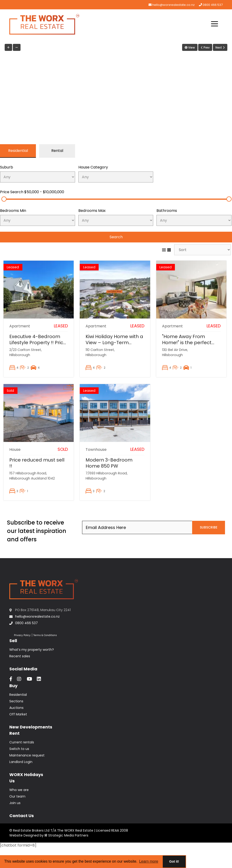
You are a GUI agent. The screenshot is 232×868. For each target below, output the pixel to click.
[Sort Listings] (203, 250)
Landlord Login (21, 762)
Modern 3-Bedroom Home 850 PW (109, 463)
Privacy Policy (22, 635)
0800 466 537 (211, 5)
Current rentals (22, 742)
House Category (93, 167)
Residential (18, 695)
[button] (215, 24)
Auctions (16, 708)
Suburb (7, 167)
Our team (17, 796)
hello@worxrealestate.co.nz (172, 5)
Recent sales (20, 656)
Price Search (32, 192)
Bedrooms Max (92, 211)
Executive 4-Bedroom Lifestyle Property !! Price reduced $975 (38, 343)
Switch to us (19, 749)
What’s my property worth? (32, 650)
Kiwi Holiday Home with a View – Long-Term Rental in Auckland (114, 343)
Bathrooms (167, 211)
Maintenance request (27, 755)
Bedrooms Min (13, 211)
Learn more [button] (149, 861)
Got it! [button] (174, 861)
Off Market (18, 714)
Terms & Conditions (45, 635)
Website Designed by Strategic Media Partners (49, 835)
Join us (15, 803)
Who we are (19, 790)
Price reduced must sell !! (37, 463)
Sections (16, 701)
